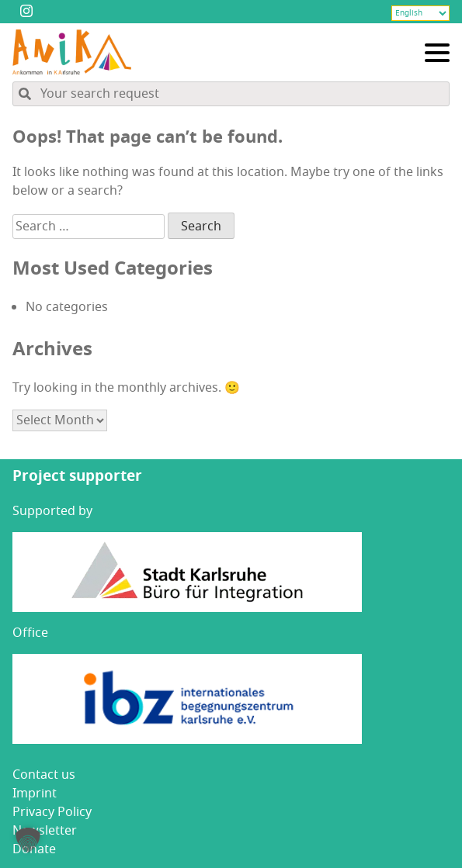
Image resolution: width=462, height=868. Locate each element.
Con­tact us (44, 775)
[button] (28, 840)
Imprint (35, 794)
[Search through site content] (231, 94)
